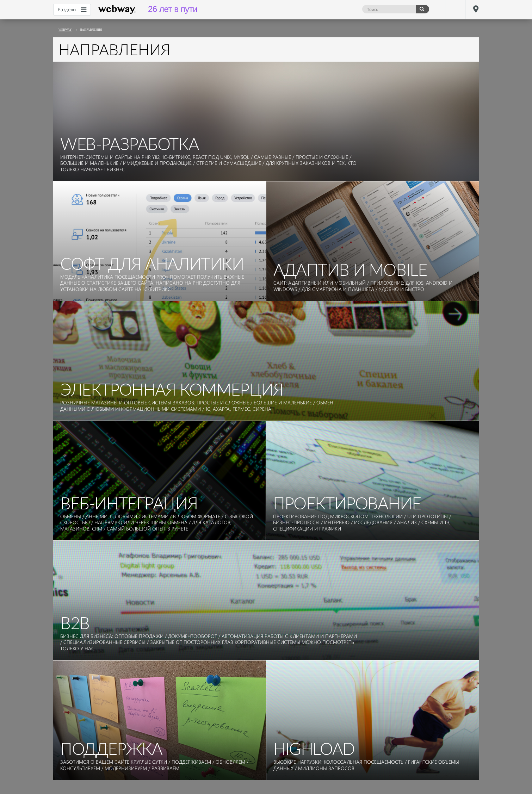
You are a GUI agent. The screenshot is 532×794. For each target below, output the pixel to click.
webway (117, 10)
